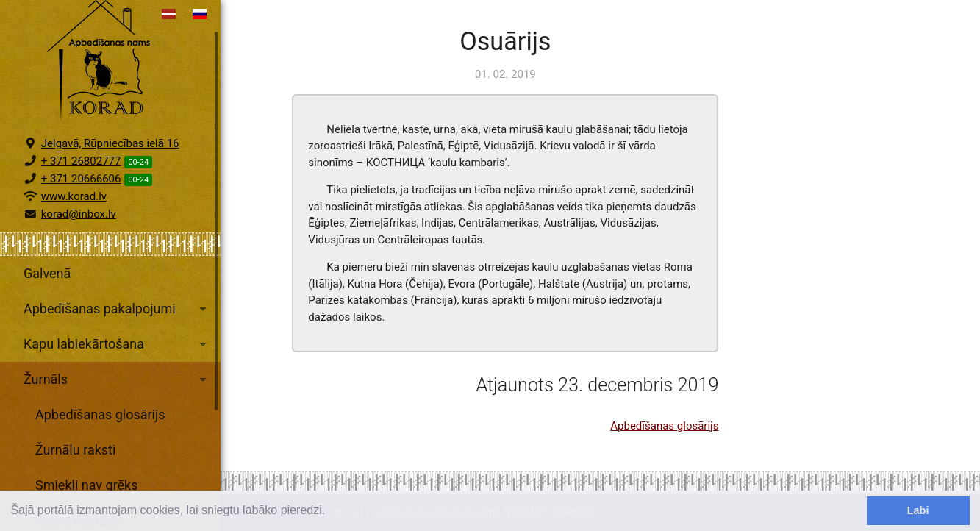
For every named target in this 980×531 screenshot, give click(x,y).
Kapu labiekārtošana (118, 372)
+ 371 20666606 (81, 207)
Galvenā (47, 301)
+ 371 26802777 (81, 189)
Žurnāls (118, 407)
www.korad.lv (74, 224)
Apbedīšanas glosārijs (100, 442)
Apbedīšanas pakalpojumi (118, 337)
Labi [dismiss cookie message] (918, 510)
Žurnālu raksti (75, 478)
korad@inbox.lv (79, 242)
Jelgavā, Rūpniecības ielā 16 (110, 171)
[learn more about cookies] (331, 512)
